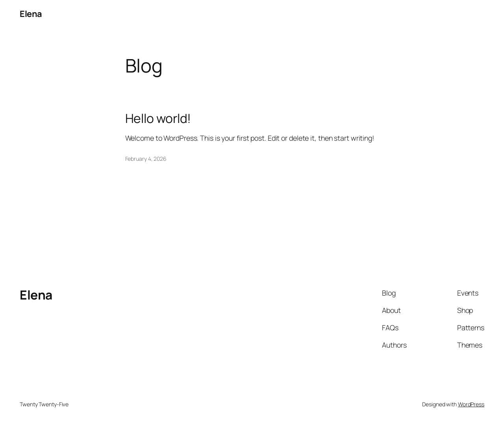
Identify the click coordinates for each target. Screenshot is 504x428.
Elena (31, 14)
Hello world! (158, 119)
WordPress (471, 404)
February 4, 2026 (146, 159)
